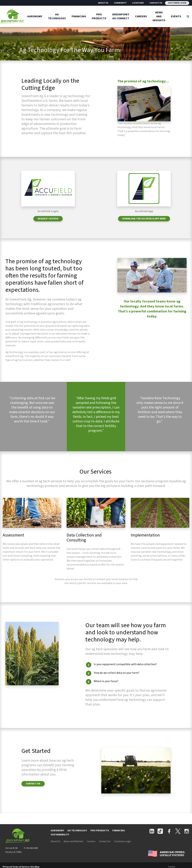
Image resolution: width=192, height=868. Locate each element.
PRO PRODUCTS (100, 836)
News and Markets (74, 846)
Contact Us (156, 3)
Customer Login (177, 3)
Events (176, 16)
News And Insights (159, 16)
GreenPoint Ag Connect (121, 16)
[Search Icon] (188, 16)
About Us (103, 3)
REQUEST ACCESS (48, 224)
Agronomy (35, 16)
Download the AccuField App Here (144, 224)
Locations (138, 3)
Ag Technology (57, 16)
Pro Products (99, 16)
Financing (79, 16)
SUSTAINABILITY (60, 840)
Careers (141, 16)
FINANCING (119, 836)
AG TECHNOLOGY (77, 836)
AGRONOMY (57, 836)
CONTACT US (33, 789)
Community (120, 3)
